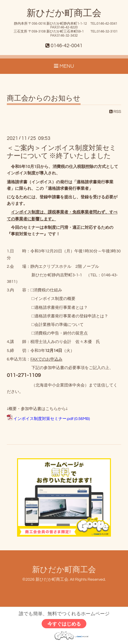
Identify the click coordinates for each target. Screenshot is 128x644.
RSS (115, 112)
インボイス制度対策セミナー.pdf (43, 419)
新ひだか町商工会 (64, 13)
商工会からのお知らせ (44, 98)
